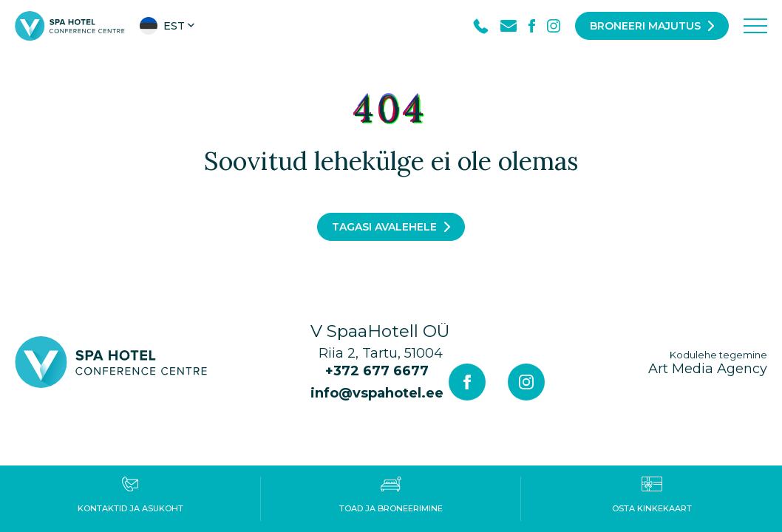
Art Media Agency (708, 362)
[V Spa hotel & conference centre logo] (70, 25)
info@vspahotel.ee (377, 393)
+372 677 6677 (377, 371)
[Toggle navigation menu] (755, 26)
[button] (169, 26)
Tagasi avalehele (384, 227)
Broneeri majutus (645, 26)
